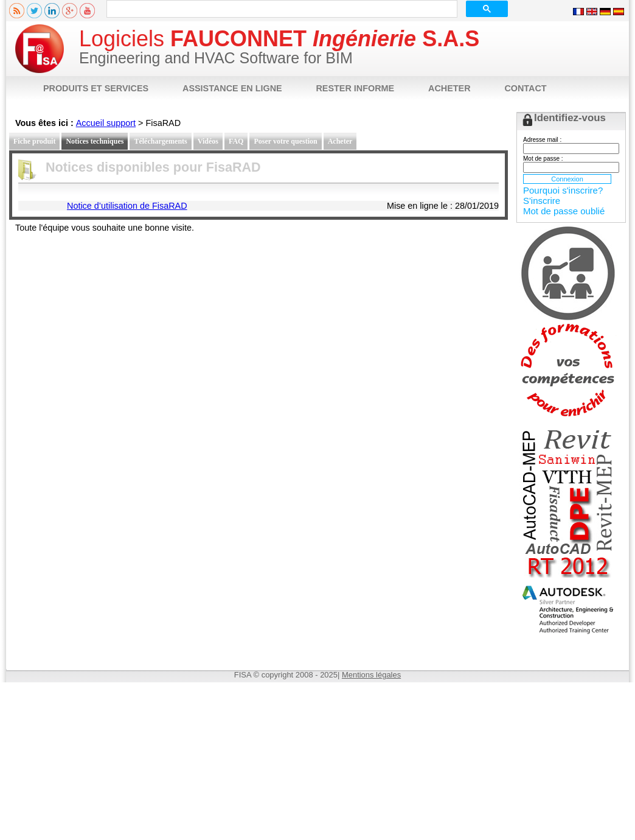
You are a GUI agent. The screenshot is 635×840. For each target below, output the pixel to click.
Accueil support (106, 123)
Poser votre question (285, 141)
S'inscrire (542, 201)
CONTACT (525, 88)
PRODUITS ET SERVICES (96, 88)
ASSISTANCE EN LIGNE (232, 88)
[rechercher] (281, 9)
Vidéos (208, 141)
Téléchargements (160, 141)
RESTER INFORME (355, 88)
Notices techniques (95, 141)
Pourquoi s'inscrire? (563, 190)
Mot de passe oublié (564, 211)
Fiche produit (34, 141)
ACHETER (449, 88)
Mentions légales (371, 675)
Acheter (340, 141)
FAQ (236, 141)
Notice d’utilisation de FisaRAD (127, 206)
